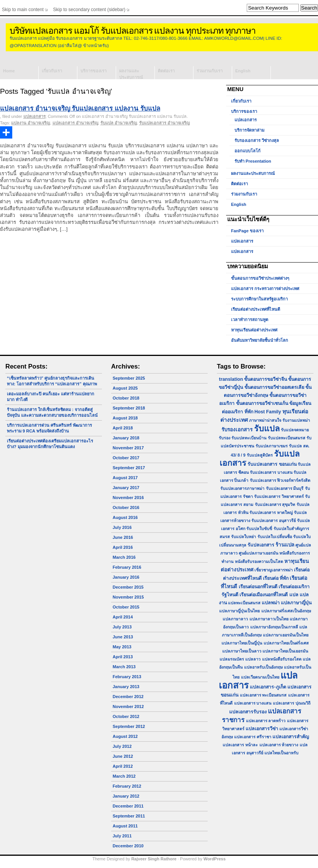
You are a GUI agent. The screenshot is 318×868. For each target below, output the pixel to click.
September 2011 (129, 816)
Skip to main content (23, 10)
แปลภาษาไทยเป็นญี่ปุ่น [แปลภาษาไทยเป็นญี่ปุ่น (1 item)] (242, 643)
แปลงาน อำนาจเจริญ (30, 123)
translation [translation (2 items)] (231, 379)
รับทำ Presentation (253, 161)
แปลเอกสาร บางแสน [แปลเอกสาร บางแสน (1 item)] (253, 703)
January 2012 (126, 796)
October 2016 (126, 507)
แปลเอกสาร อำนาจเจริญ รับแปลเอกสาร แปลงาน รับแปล (80, 108)
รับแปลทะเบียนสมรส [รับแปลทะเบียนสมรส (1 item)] (287, 438)
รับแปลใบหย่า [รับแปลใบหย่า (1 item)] (243, 537)
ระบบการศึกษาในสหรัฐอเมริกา (259, 299)
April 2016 (123, 547)
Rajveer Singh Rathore (154, 859)
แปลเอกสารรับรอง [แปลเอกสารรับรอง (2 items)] (248, 712)
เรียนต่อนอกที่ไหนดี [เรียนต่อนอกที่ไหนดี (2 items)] (258, 587)
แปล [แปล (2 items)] (294, 595)
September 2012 (129, 726)
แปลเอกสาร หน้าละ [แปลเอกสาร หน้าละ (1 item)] (240, 745)
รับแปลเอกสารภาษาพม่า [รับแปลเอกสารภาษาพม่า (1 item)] (242, 488)
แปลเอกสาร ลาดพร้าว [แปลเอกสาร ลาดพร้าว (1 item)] (266, 721)
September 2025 (129, 378)
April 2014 (123, 617)
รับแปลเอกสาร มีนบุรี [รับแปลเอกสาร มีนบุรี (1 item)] (285, 488)
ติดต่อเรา (166, 71)
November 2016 (128, 498)
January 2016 (126, 577)
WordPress (215, 859)
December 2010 (128, 846)
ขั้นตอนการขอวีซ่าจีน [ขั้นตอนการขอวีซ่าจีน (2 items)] (266, 379)
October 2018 (126, 398)
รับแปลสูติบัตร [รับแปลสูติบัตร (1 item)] (260, 455)
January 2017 (126, 488)
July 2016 (122, 527)
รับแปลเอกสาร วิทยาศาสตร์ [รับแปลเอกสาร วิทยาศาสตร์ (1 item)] (279, 496)
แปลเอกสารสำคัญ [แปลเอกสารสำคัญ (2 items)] (291, 737)
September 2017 (129, 468)
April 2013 (123, 657)
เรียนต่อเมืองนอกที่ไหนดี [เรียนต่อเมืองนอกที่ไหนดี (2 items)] (264, 595)
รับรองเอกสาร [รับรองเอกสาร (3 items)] (237, 430)
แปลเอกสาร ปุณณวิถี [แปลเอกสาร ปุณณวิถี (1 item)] (292, 703)
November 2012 (128, 706)
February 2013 (127, 677)
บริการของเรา (93, 71)
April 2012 (123, 766)
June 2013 (123, 637)
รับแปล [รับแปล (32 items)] (267, 428)
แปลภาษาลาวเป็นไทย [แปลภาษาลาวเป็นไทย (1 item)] (269, 619)
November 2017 (128, 448)
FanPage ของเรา (247, 231)
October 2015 (126, 607)
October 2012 (126, 716)
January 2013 (126, 687)
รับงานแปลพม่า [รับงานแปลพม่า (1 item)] (296, 420)
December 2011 (128, 806)
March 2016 (124, 557)
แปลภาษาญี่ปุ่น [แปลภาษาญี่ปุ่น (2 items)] (296, 603)
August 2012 (125, 736)
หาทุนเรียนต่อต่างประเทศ (254, 330)
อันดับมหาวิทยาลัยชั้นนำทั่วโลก (260, 340)
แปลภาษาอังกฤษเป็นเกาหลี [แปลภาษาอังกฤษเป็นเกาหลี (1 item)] (274, 627)
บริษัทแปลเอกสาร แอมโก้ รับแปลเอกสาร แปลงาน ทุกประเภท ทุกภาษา (133, 31)
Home (9, 71)
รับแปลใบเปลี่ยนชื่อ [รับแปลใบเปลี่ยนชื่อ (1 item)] (275, 537)
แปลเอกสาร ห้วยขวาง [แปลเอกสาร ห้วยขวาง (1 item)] (279, 745)
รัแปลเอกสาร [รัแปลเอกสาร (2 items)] (261, 545)
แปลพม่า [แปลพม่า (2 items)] (271, 603)
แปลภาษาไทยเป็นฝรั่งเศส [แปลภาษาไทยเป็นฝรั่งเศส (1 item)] (286, 643)
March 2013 (124, 667)
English (243, 71)
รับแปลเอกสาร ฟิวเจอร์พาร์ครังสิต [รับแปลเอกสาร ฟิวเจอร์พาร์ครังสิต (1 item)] (280, 480)
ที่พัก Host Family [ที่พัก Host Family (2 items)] (263, 412)
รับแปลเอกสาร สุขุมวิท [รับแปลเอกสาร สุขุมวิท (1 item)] (275, 504)
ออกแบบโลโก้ (248, 151)
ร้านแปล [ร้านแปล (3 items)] (285, 545)
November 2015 (128, 597)
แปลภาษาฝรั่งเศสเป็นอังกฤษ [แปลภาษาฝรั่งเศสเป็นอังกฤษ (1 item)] (286, 611)
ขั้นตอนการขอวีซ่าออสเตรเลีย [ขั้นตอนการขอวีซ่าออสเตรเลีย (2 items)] (274, 387)
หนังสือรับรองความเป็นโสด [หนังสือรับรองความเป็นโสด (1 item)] (259, 561)
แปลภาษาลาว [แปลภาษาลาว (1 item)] (235, 619)
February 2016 (127, 567)
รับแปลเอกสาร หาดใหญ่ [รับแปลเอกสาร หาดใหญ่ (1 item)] (271, 512)
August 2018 (125, 418)
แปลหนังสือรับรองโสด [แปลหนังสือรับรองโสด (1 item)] (282, 659)
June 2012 (123, 756)
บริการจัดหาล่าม (249, 130)
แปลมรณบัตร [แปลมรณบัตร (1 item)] (232, 659)
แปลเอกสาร (34, 116)
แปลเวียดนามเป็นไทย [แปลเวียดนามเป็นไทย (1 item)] (260, 677)
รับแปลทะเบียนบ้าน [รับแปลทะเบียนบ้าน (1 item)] (249, 438)
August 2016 (125, 517)
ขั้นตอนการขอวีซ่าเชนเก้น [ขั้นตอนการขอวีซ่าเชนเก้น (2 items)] (262, 403)
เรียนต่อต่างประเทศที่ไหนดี (256, 309)
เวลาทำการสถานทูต (250, 320)
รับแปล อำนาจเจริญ (119, 123)
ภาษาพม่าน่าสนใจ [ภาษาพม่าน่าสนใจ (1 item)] (265, 420)
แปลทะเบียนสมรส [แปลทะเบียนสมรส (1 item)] (244, 603)
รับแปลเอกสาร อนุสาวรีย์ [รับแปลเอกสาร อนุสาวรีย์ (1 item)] (274, 520)
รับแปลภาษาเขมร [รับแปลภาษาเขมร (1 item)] (272, 446)
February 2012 (127, 786)
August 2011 (125, 826)
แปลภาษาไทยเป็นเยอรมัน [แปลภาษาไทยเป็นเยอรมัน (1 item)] (285, 651)
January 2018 (126, 438)
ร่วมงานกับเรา (210, 71)
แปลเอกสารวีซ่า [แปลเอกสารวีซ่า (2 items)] (262, 729)
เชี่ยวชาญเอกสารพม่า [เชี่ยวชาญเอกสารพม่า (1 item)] (274, 570)
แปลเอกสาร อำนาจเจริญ (75, 123)
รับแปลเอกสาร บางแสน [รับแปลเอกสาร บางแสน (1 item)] (271, 472)
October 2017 (126, 458)
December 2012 (128, 697)
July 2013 (122, 627)
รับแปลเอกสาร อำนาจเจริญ (164, 123)
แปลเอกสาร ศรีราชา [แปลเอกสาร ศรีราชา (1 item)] (253, 737)
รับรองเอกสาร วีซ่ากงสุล (257, 140)
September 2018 (129, 408)
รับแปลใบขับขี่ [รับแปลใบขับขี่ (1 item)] (259, 529)
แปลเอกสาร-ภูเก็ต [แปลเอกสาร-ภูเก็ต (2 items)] (268, 687)
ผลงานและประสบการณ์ (131, 74)
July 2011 (122, 836)
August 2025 (125, 388)
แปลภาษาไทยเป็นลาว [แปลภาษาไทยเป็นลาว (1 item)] (242, 651)
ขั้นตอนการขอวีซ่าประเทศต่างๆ (260, 278)
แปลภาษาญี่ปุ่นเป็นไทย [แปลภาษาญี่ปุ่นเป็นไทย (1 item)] (239, 611)
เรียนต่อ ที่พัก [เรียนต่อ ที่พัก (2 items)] (276, 578)
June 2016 (123, 537)
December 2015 (128, 587)
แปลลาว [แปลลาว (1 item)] (253, 659)
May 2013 (122, 647)
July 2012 (122, 746)
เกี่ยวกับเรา (52, 71)
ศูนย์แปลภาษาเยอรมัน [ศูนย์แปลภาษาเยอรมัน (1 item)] (258, 553)
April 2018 (123, 428)
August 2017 (125, 478)
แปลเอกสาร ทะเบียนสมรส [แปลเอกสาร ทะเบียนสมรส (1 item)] (263, 695)
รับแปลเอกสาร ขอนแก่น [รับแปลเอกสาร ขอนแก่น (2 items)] (272, 464)
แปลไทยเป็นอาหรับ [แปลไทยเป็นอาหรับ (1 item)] (281, 753)
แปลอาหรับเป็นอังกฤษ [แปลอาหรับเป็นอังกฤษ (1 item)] (263, 667)
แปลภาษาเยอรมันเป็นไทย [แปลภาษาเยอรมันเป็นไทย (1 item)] (286, 635)
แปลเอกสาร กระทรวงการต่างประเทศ (265, 289)
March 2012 (124, 776)
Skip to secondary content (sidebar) (89, 10)
